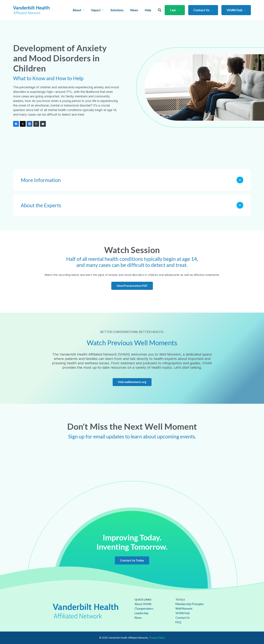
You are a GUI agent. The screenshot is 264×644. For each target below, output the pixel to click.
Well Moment (184, 609)
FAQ (178, 622)
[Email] (43, 124)
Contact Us (203, 10)
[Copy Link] (36, 124)
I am (175, 10)
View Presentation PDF (132, 286)
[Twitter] (23, 124)
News (134, 10)
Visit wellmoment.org (132, 382)
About (78, 10)
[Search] (160, 10)
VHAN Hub (236, 10)
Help (148, 10)
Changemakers (144, 609)
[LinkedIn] (29, 124)
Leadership (141, 613)
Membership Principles (190, 604)
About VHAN (143, 604)
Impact (97, 10)
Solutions (117, 10)
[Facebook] (16, 124)
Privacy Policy (157, 638)
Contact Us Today (132, 560)
